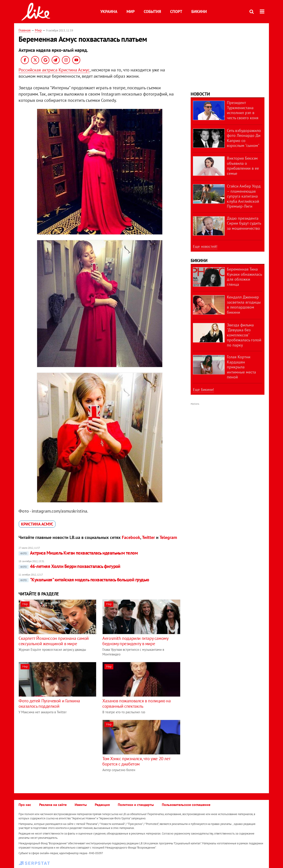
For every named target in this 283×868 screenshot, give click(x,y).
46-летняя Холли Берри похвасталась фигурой (69, 566)
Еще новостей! (205, 246)
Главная (25, 30)
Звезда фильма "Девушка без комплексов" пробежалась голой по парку (244, 335)
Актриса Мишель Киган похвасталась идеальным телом (78, 553)
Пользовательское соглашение (186, 805)
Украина (109, 11)
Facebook (131, 537)
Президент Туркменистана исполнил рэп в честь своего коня (243, 110)
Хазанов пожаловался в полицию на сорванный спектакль (136, 703)
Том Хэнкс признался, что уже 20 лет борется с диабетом (136, 761)
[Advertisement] (56, 751)
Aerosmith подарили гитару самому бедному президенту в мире (135, 641)
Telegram (168, 537)
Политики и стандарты (136, 805)
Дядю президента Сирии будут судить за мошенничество (244, 223)
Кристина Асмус (37, 524)
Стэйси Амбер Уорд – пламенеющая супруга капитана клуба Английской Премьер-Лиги (244, 196)
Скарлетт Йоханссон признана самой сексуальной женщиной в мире (54, 641)
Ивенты (81, 805)
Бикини (199, 11)
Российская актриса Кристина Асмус (54, 70)
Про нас (25, 805)
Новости (200, 94)
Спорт (176, 11)
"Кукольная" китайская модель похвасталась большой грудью (84, 580)
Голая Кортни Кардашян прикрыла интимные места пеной (241, 367)
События (152, 11)
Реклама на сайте (53, 805)
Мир (131, 11)
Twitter (148, 537)
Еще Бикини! (203, 390)
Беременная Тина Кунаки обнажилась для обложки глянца (244, 277)
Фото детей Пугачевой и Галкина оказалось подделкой (49, 703)
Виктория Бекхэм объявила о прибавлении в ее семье (243, 166)
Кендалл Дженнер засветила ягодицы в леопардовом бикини (244, 305)
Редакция (102, 805)
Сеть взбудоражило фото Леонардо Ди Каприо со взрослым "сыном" (244, 138)
